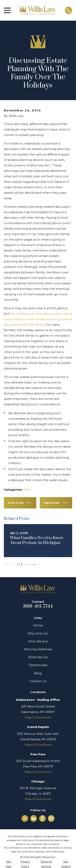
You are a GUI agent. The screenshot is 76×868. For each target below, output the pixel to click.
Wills (27, 490)
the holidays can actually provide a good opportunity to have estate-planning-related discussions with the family (38, 319)
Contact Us (38, 681)
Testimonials (38, 665)
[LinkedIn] (34, 818)
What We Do (38, 657)
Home (38, 625)
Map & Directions (38, 717)
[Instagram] (51, 818)
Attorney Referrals (38, 649)
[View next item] (31, 565)
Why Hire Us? (38, 633)
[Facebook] (42, 818)
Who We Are (38, 641)
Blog (38, 673)
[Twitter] (25, 818)
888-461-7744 (38, 606)
